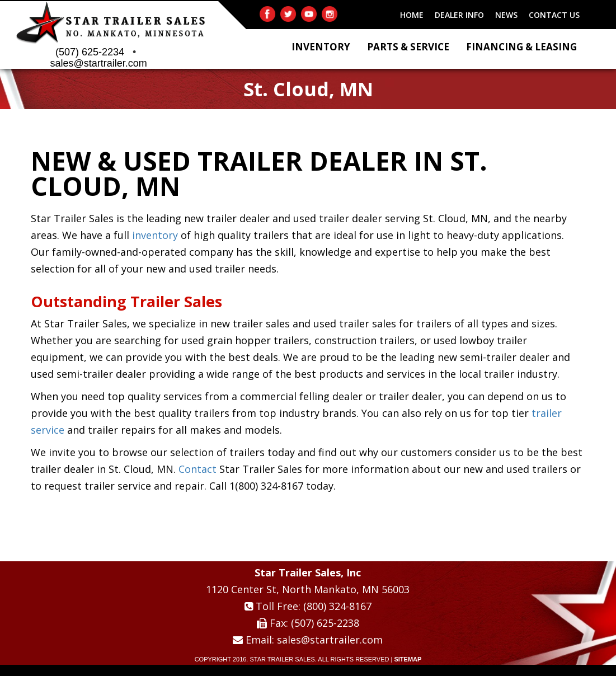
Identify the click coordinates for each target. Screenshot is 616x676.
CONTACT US (554, 15)
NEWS (506, 15)
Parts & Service (408, 47)
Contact (198, 469)
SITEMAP (408, 659)
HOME (412, 15)
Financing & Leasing (521, 47)
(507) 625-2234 (90, 52)
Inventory (321, 47)
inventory (155, 235)
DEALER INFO (459, 15)
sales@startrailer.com (98, 63)
